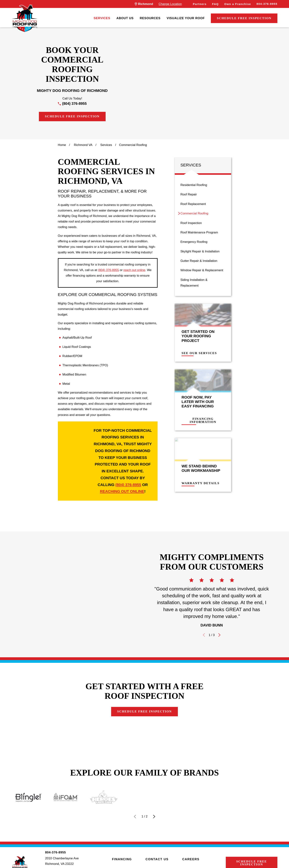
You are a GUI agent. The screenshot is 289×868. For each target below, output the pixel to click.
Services (102, 18)
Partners (200, 4)
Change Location (170, 4)
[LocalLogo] (25, 18)
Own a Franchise (238, 4)
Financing (122, 859)
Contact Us (157, 859)
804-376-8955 (267, 4)
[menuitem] (102, 18)
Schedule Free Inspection (244, 18)
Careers (191, 859)
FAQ (215, 4)
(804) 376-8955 (74, 104)
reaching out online (122, 491)
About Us (125, 18)
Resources (150, 18)
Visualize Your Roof (186, 18)
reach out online (134, 270)
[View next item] (154, 817)
